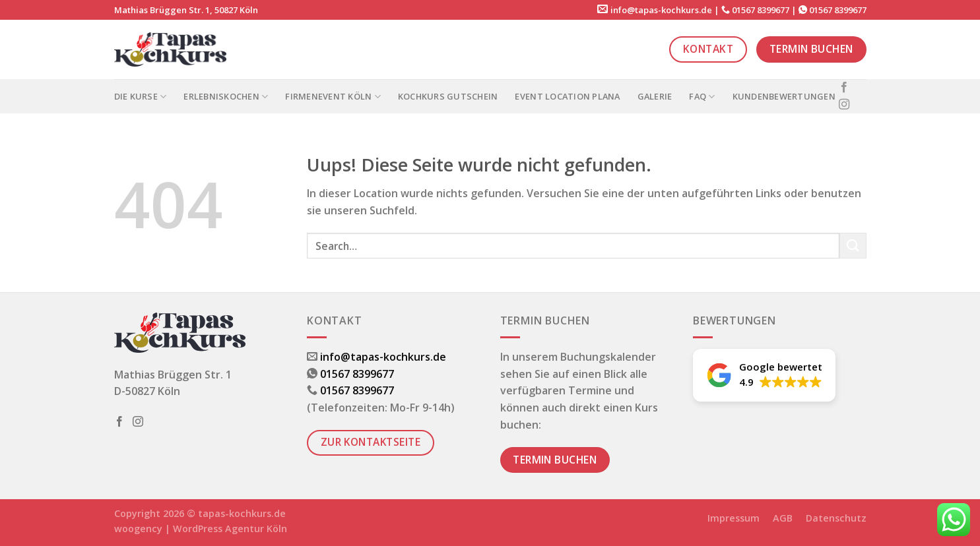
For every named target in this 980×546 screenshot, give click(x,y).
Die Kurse (141, 97)
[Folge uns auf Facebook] (844, 88)
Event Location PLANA (567, 96)
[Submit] (853, 246)
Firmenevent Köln (333, 97)
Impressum (734, 518)
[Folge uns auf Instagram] (844, 105)
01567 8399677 (761, 10)
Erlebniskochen (226, 97)
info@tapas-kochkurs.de (661, 10)
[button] (764, 375)
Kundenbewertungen (784, 96)
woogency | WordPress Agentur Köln (201, 529)
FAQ (702, 97)
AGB (783, 518)
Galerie (655, 96)
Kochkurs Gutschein (448, 96)
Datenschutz (836, 518)
